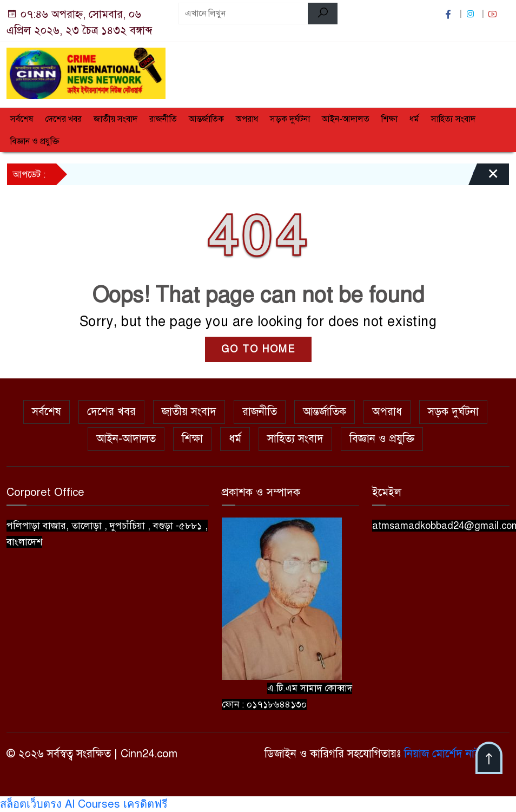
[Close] (484, 178)
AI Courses (92, 804)
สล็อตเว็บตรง (31, 804)
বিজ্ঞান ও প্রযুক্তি (35, 141)
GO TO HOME (258, 349)
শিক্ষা (389, 119)
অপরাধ (247, 119)
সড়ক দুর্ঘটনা (290, 119)
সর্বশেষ (22, 119)
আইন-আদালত (346, 119)
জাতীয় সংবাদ (115, 119)
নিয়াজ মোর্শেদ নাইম (445, 754)
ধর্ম (414, 119)
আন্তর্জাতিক (206, 119)
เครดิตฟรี (145, 804)
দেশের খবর (63, 119)
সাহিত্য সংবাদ (453, 119)
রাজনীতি (163, 119)
